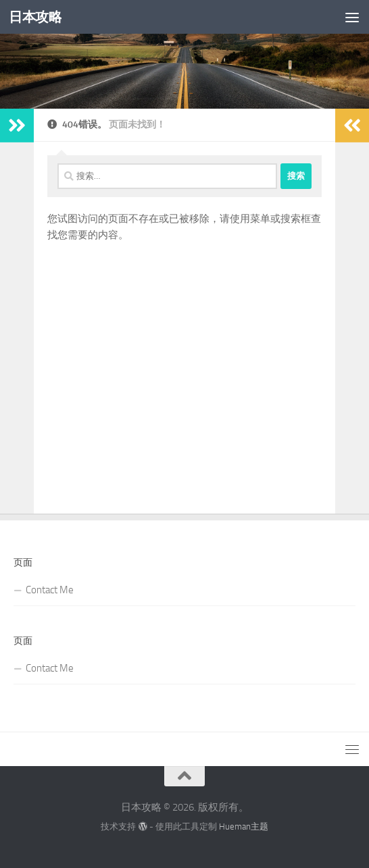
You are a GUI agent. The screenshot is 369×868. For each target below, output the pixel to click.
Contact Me (50, 590)
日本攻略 (36, 17)
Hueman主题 (244, 826)
